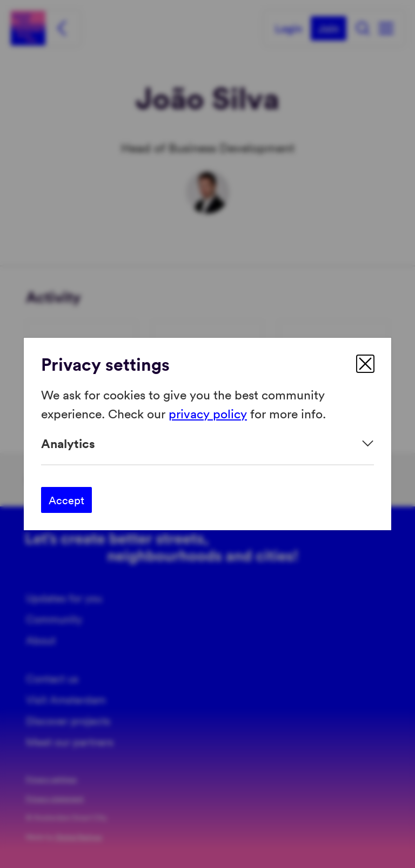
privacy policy (208, 413)
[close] (365, 364)
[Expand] (207, 443)
